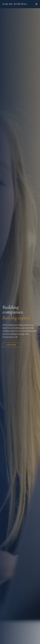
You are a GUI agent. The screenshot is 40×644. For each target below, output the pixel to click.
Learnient (25, 328)
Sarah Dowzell (15, 4)
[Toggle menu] (36, 4)
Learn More (11, 345)
